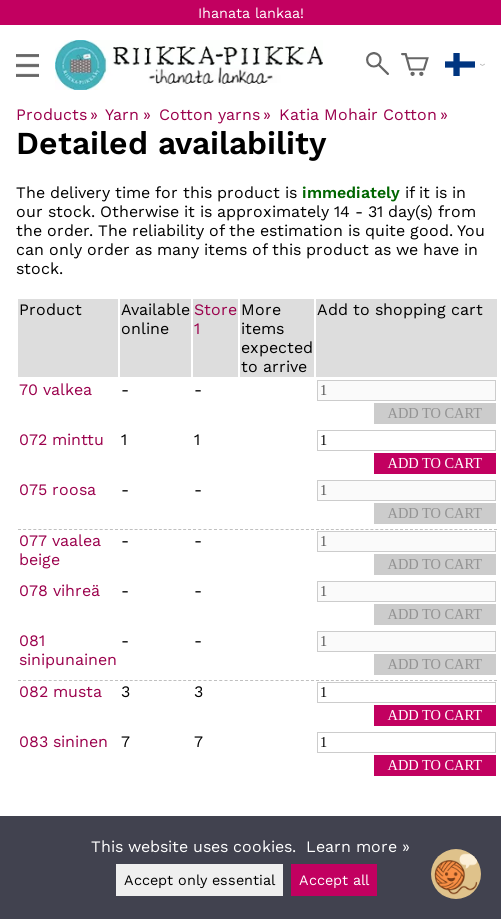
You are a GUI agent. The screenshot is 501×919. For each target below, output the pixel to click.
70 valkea (55, 389)
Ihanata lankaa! (251, 13)
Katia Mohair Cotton (363, 114)
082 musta (60, 691)
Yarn (127, 114)
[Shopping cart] (415, 65)
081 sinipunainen (68, 650)
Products (57, 114)
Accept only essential (199, 880)
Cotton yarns (215, 114)
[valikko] (27, 65)
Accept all (334, 880)
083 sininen (63, 741)
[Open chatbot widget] (456, 874)
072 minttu (61, 439)
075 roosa (57, 489)
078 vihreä (59, 590)
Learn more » (358, 846)
